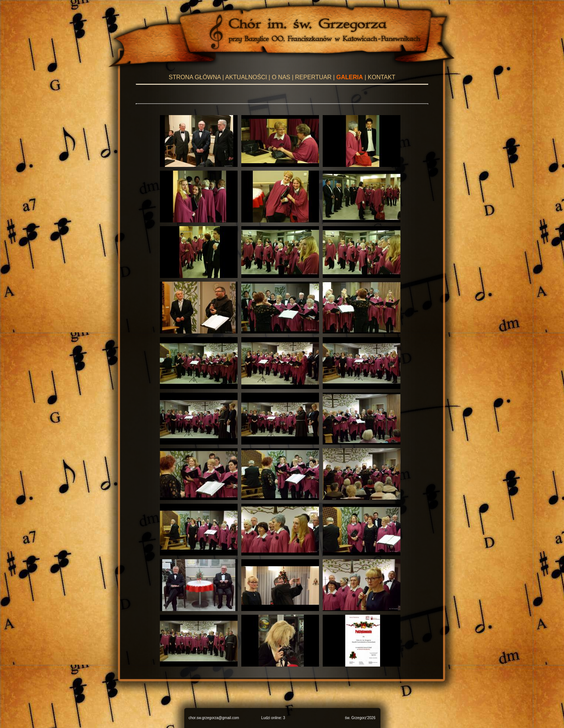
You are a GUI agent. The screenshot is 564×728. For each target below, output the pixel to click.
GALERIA (350, 77)
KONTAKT (382, 77)
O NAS (281, 77)
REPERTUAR (313, 77)
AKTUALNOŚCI (246, 77)
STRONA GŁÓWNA (195, 77)
